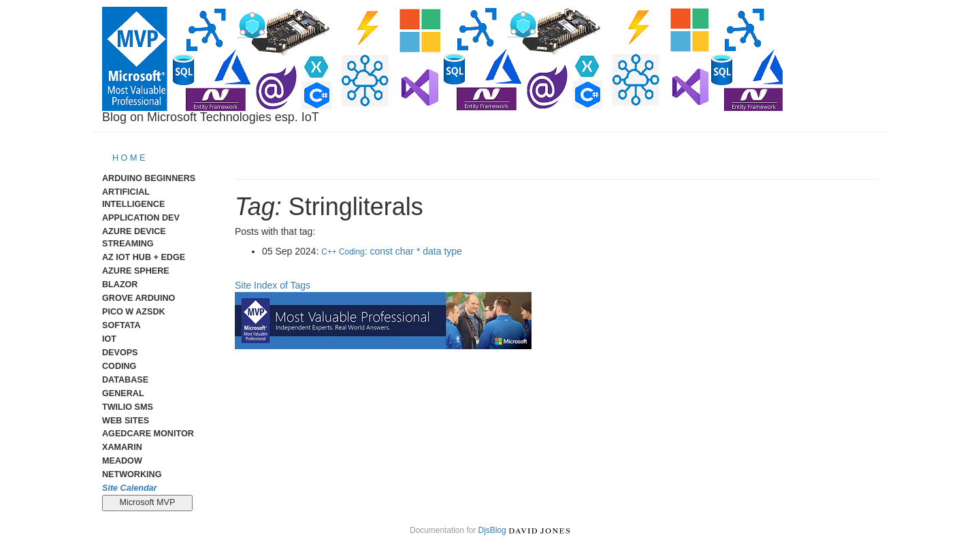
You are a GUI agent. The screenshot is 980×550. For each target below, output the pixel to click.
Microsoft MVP (147, 502)
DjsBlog (492, 530)
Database (125, 380)
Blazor (120, 285)
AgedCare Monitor (148, 434)
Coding (119, 366)
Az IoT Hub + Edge (144, 257)
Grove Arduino (138, 298)
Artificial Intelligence (133, 198)
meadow (122, 461)
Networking (132, 474)
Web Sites (126, 421)
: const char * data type (392, 251)
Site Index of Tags (273, 285)
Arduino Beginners (149, 178)
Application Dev (141, 218)
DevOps (120, 353)
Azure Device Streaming (134, 238)
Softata (121, 325)
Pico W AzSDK (134, 312)
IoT (109, 339)
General (123, 393)
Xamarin (122, 447)
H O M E (129, 158)
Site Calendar (130, 488)
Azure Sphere (136, 271)
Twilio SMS (128, 407)
